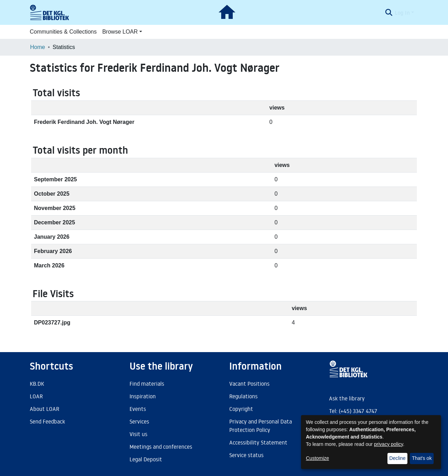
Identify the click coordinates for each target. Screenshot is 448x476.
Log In (402, 13)
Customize (317, 458)
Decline (397, 458)
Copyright (241, 409)
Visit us (138, 434)
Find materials (147, 384)
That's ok (422, 458)
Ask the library (347, 398)
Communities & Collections (63, 32)
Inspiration (143, 396)
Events (138, 409)
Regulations (243, 396)
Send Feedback (47, 421)
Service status (246, 455)
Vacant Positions (249, 384)
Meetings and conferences (161, 447)
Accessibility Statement (258, 442)
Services (139, 421)
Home (38, 47)
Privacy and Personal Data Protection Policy (261, 426)
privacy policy (389, 444)
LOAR (36, 396)
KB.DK (37, 384)
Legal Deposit (146, 459)
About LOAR (44, 409)
